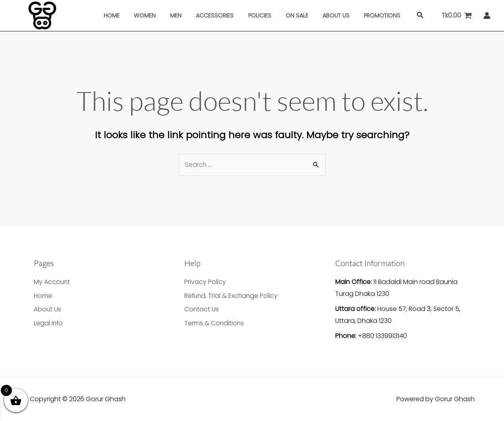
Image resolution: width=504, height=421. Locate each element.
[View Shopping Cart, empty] (457, 15)
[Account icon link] (487, 15)
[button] (408, 16)
